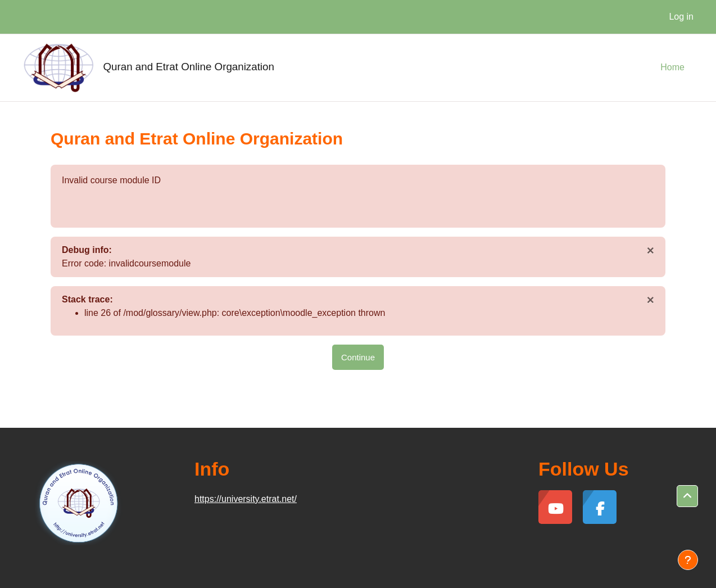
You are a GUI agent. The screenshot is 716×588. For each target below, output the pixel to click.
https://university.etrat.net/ (246, 499)
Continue (358, 357)
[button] (687, 496)
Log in (681, 17)
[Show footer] (688, 560)
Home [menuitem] (672, 67)
